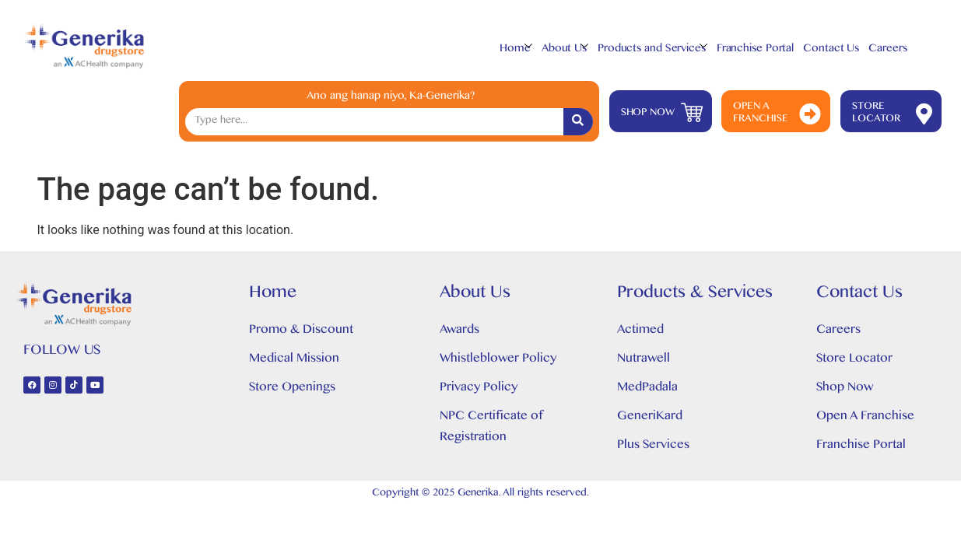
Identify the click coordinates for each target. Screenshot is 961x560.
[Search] (579, 122)
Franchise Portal (755, 50)
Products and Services (652, 50)
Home (516, 50)
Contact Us (831, 50)
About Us (565, 50)
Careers (887, 50)
